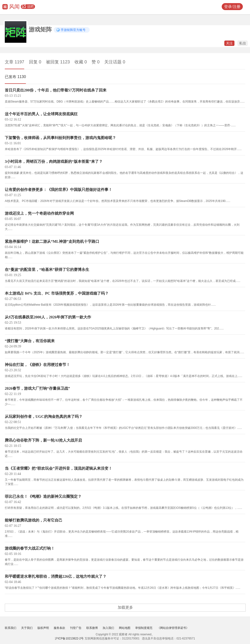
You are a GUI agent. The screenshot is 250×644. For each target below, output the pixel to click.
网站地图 (125, 628)
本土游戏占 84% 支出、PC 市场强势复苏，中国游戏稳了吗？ (57, 293)
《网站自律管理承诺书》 (173, 628)
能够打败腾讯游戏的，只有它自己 (34, 520)
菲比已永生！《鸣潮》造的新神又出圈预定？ (43, 496)
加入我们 (108, 628)
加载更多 (125, 607)
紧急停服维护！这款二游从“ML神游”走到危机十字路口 (52, 241)
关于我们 (27, 628)
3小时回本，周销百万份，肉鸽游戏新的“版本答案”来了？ (54, 161)
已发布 (15, 77)
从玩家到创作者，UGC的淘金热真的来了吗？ (44, 416)
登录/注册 (232, 7)
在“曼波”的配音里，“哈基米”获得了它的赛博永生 (47, 270)
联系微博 (92, 628)
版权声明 (43, 628)
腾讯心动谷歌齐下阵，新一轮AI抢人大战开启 (43, 440)
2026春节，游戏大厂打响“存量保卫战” (37, 388)
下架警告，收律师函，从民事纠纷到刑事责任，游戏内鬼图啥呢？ (60, 138)
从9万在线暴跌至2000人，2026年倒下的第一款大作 (48, 317)
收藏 (81, 62)
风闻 (14, 7)
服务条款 (59, 628)
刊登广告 (76, 628)
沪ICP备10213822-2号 (69, 638)
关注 (229, 43)
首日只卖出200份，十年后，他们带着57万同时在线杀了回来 (56, 90)
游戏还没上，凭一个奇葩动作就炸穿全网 (39, 213)
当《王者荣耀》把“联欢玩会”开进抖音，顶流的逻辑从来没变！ (58, 468)
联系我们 (11, 628)
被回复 (58, 62)
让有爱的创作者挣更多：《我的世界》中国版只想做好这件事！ (58, 190)
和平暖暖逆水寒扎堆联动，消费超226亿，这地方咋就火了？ (56, 576)
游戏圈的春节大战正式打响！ (30, 548)
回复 (35, 62)
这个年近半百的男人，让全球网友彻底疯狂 (41, 114)
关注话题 (115, 62)
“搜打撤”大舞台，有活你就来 (30, 341)
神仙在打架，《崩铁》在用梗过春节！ (37, 365)
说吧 (28, 7)
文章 (15, 62)
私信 (243, 43)
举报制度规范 (144, 628)
